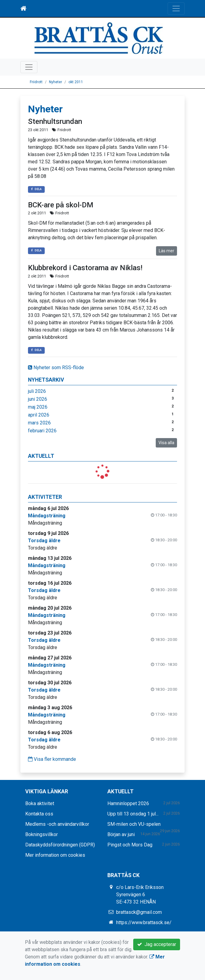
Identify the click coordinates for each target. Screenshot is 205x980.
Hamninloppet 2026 (128, 803)
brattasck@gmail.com (139, 912)
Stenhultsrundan (55, 121)
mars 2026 (39, 423)
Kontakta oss (39, 814)
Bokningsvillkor (42, 834)
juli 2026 (37, 391)
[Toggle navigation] (176, 9)
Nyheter (56, 82)
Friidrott (36, 82)
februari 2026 (42, 431)
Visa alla (166, 443)
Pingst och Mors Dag (130, 845)
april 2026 (39, 415)
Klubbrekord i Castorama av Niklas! (85, 268)
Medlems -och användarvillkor (57, 824)
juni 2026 (38, 399)
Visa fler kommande (52, 759)
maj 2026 (38, 407)
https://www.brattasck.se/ (144, 922)
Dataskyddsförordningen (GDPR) (60, 845)
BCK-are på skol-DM (61, 205)
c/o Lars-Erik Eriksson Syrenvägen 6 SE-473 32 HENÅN (140, 895)
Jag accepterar (157, 944)
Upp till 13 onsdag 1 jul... (133, 814)
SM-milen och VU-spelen (134, 824)
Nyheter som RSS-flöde (56, 367)
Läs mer (167, 251)
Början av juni (121, 834)
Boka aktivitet (40, 803)
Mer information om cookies (55, 855)
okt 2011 (76, 82)
